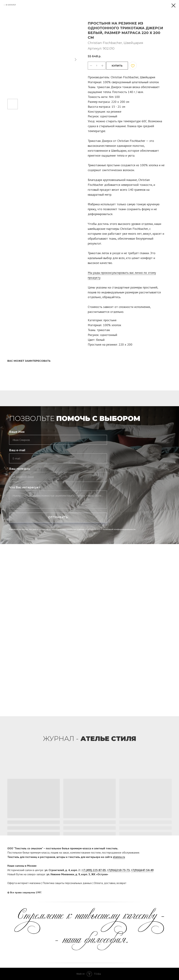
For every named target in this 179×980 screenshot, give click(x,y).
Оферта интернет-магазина (24, 883)
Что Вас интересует (25, 487)
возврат (121, 883)
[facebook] (162, 893)
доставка (110, 883)
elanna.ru (119, 857)
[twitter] (169, 893)
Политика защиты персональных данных (67, 883)
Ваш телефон (19, 469)
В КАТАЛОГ (11, 5)
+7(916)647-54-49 (142, 870)
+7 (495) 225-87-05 (94, 870)
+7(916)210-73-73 (118, 870)
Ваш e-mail (17, 450)
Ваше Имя (17, 432)
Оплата (98, 883)
